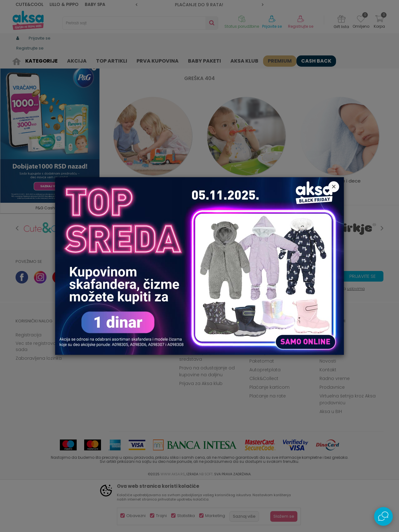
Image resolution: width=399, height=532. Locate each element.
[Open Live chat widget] (383, 516)
